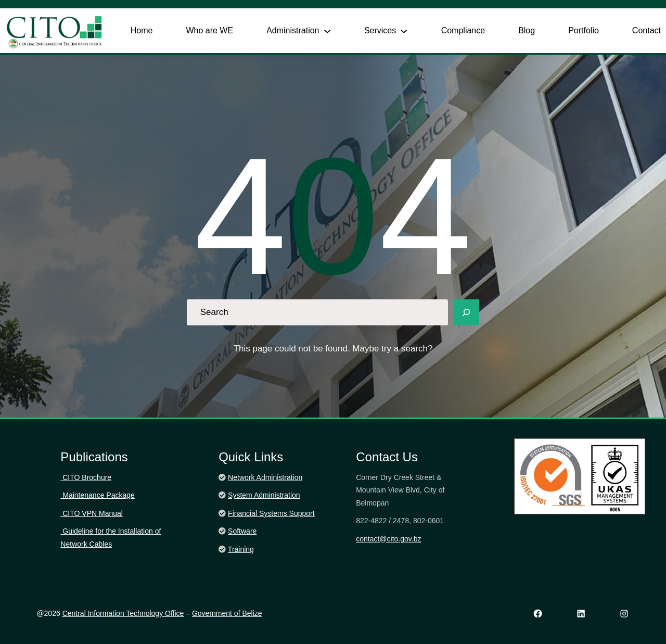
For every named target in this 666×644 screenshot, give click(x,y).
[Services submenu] (404, 31)
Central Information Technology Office (123, 613)
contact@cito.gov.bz (388, 539)
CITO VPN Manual (92, 513)
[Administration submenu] (327, 31)
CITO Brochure (86, 477)
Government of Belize (227, 613)
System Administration (264, 495)
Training (241, 549)
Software (242, 531)
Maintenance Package (97, 495)
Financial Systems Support (271, 513)
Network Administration (265, 477)
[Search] (466, 312)
